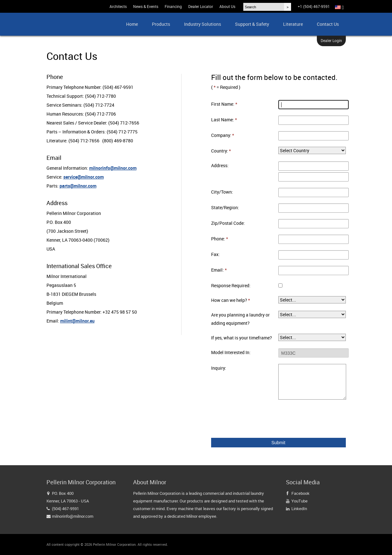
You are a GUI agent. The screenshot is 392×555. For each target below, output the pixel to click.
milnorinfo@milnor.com (113, 168)
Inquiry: (219, 368)
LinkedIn (299, 509)
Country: (221, 151)
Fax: (215, 254)
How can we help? (231, 300)
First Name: (224, 104)
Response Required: (231, 285)
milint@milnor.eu (77, 321)
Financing (173, 6)
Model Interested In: (231, 352)
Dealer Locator (201, 6)
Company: (223, 135)
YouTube (299, 501)
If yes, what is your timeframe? (242, 338)
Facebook (300, 493)
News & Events (146, 6)
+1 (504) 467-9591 (314, 6)
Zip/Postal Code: (228, 223)
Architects (118, 6)
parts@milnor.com (78, 186)
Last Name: (224, 120)
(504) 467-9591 (65, 509)
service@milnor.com (84, 177)
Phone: (220, 239)
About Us (227, 6)
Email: (219, 270)
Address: (220, 165)
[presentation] (260, 419)
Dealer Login (331, 40)
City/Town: (222, 192)
